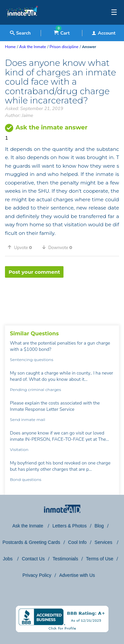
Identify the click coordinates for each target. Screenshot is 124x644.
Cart (62, 33)
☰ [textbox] (114, 13)
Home (10, 47)
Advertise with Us (77, 575)
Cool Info (77, 542)
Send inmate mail (27, 420)
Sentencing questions (32, 360)
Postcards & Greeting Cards (31, 542)
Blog (99, 526)
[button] (22, 247)
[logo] (22, 23)
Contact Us (33, 559)
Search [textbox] (20, 33)
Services (104, 542)
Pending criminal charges (36, 390)
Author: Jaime (19, 115)
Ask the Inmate (28, 526)
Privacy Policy (37, 575)
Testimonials (65, 559)
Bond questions (26, 479)
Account (103, 33)
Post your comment (34, 272)
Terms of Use (100, 559)
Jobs (8, 559)
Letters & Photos (69, 526)
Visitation (19, 449)
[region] (62, 299)
